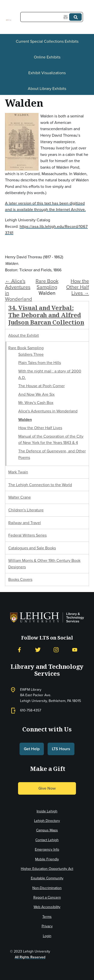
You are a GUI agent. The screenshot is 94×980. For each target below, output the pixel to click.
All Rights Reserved (30, 957)
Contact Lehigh (47, 840)
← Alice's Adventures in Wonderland (19, 290)
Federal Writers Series (27, 535)
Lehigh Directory (47, 821)
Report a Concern (47, 897)
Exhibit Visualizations (47, 73)
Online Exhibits (47, 57)
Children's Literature (26, 510)
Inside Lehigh (47, 811)
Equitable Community (47, 878)
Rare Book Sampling (47, 284)
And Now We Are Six (36, 394)
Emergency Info (47, 849)
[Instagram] (56, 650)
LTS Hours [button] (61, 749)
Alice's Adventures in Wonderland (48, 411)
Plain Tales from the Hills (40, 363)
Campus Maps (47, 830)
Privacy (47, 926)
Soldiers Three (31, 354)
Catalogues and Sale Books (32, 548)
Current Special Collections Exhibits (47, 41)
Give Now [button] (47, 788)
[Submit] (75, 17)
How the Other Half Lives (40, 428)
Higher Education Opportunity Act (47, 869)
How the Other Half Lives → (78, 287)
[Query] (52, 17)
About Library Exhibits (47, 89)
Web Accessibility (47, 907)
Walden (25, 420)
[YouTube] (75, 650)
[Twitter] (38, 650)
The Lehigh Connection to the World (40, 485)
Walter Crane (20, 497)
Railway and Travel (25, 523)
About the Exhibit (24, 335)
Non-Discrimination (47, 888)
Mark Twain (18, 472)
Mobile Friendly (47, 859)
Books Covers (20, 579)
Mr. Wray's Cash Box (36, 403)
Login (47, 936)
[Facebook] (19, 650)
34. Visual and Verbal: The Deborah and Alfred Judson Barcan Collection (46, 315)
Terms (47, 917)
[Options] (67, 17)
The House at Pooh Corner (41, 386)
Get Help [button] (32, 749)
